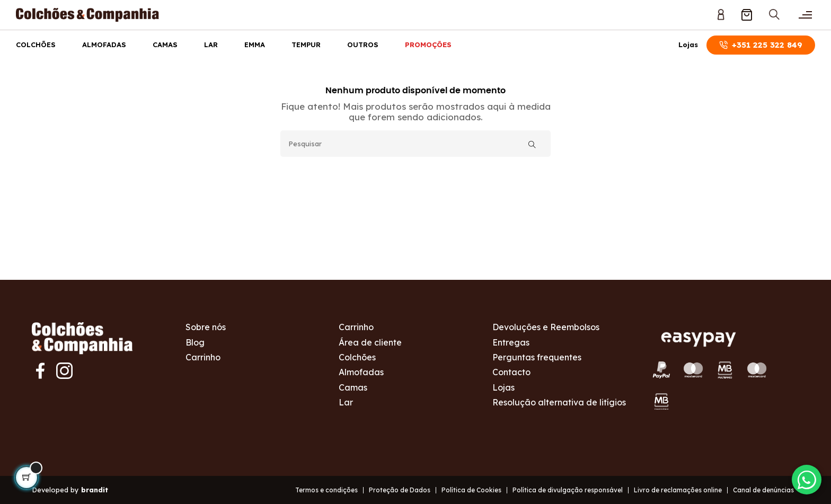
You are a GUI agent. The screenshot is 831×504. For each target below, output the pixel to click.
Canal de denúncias (763, 490)
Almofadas (104, 45)
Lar (211, 45)
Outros (363, 45)
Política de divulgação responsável (568, 490)
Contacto (511, 372)
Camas (165, 45)
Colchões (36, 45)
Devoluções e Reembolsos (546, 327)
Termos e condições (326, 490)
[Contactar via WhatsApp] (805, 478)
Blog (195, 342)
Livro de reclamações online (678, 490)
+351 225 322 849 (761, 45)
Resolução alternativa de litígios (559, 402)
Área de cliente (370, 342)
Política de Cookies (471, 490)
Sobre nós (206, 327)
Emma (255, 45)
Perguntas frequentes (537, 357)
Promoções (428, 45)
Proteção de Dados (400, 490)
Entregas (511, 342)
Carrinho (203, 357)
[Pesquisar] (415, 144)
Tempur (306, 45)
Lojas (688, 45)
